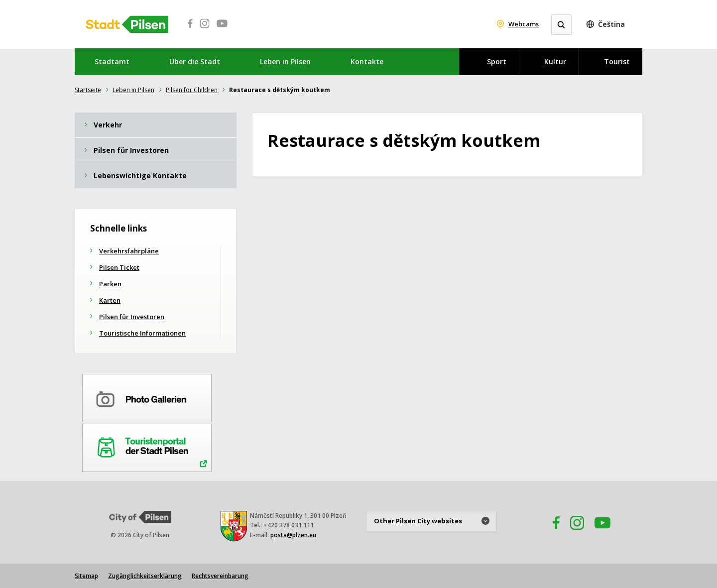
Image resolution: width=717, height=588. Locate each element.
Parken (110, 284)
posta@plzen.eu (293, 535)
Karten (110, 300)
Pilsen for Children (192, 90)
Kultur (555, 61)
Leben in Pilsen (285, 61)
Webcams (524, 24)
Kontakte (367, 61)
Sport (497, 61)
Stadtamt (112, 61)
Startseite (88, 90)
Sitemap (86, 576)
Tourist (617, 61)
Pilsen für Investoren (132, 317)
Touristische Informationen (142, 333)
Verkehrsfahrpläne (129, 251)
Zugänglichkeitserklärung (145, 576)
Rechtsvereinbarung (220, 576)
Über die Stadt (195, 61)
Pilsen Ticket (119, 267)
